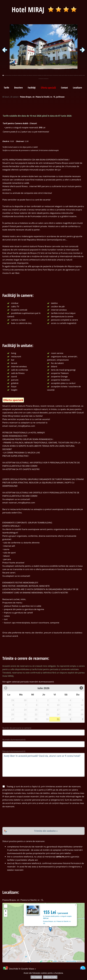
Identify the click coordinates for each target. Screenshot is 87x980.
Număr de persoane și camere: (17, 728)
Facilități (32, 88)
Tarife (6, 88)
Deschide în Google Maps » (19, 969)
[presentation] (21, 818)
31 (58, 719)
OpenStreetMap (71, 961)
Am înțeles (36, 977)
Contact (64, 88)
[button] (50, 929)
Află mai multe (50, 977)
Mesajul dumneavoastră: (14, 751)
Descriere (18, 88)
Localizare (77, 88)
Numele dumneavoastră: (14, 740)
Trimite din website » (46, 831)
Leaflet (54, 961)
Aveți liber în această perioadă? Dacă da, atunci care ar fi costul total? (43, 765)
